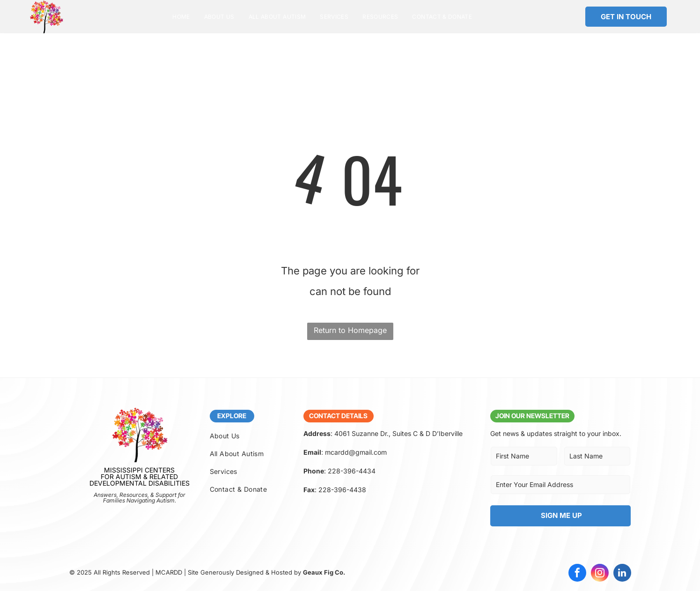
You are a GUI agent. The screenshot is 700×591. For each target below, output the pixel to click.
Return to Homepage (350, 330)
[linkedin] (622, 574)
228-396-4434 (352, 471)
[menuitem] (181, 17)
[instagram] (600, 574)
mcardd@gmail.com (356, 452)
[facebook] (577, 574)
